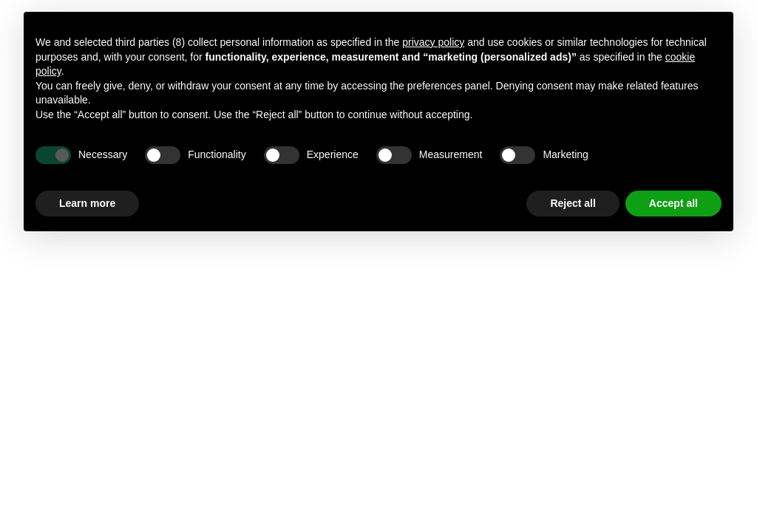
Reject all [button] (573, 203)
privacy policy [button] (433, 42)
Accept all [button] (673, 203)
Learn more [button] (87, 203)
